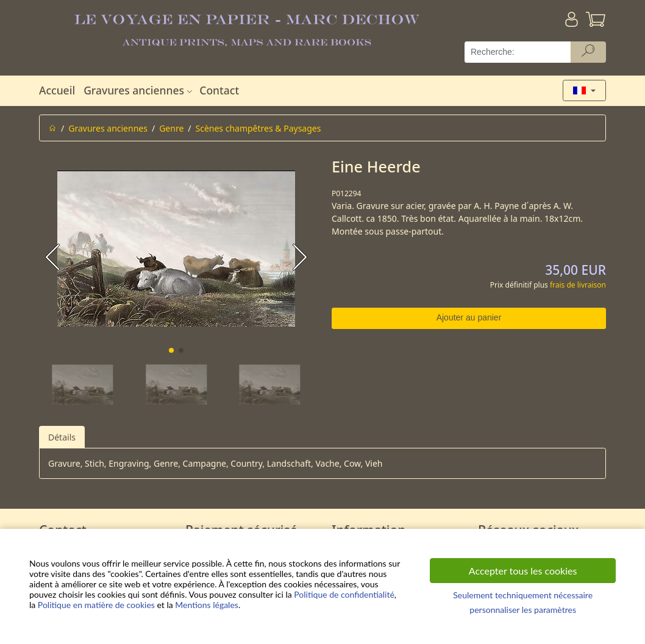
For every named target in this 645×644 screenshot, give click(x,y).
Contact (219, 90)
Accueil (57, 90)
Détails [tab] (62, 437)
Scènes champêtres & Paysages (258, 128)
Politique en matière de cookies (96, 605)
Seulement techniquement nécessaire (523, 595)
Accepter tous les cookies (523, 571)
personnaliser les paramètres (523, 610)
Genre (171, 128)
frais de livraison (578, 285)
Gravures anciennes (139, 90)
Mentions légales (207, 605)
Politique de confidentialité (344, 594)
